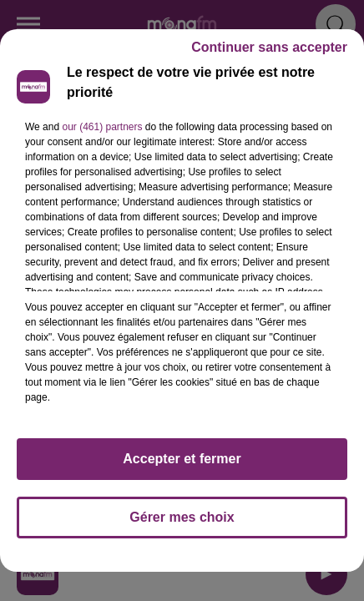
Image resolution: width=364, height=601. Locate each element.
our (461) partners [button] (102, 127)
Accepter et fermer (182, 459)
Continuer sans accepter (269, 47)
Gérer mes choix (182, 517)
